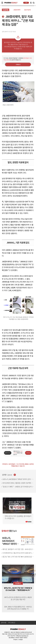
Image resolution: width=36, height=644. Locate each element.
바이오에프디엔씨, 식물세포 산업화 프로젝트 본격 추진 (18, 484)
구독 (26, 3)
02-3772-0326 (14, 634)
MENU (2, 3)
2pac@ (10, 475)
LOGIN (31, 3)
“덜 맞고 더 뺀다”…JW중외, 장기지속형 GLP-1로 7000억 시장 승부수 (18, 488)
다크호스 (18, 583)
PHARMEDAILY (10, 3)
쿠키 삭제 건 (12, 623)
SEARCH (34, 3)
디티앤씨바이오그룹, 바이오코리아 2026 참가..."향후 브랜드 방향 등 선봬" (18, 554)
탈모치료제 (27, 10)
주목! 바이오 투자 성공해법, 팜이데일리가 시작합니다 (18, 517)
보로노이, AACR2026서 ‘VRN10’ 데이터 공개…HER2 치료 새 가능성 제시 (17, 480)
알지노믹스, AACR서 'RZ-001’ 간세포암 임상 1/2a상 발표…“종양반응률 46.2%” (18, 589)
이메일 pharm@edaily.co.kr (22, 636)
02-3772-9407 (26, 634)
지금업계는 (6, 10)
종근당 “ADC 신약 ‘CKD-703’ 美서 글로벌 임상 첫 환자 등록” (18, 558)
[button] (32, 574)
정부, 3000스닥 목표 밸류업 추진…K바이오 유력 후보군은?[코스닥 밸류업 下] (18, 608)
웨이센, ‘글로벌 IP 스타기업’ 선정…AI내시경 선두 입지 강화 (18, 550)
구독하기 (18, 64)
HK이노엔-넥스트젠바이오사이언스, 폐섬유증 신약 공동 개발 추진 (18, 598)
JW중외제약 (17, 10)
